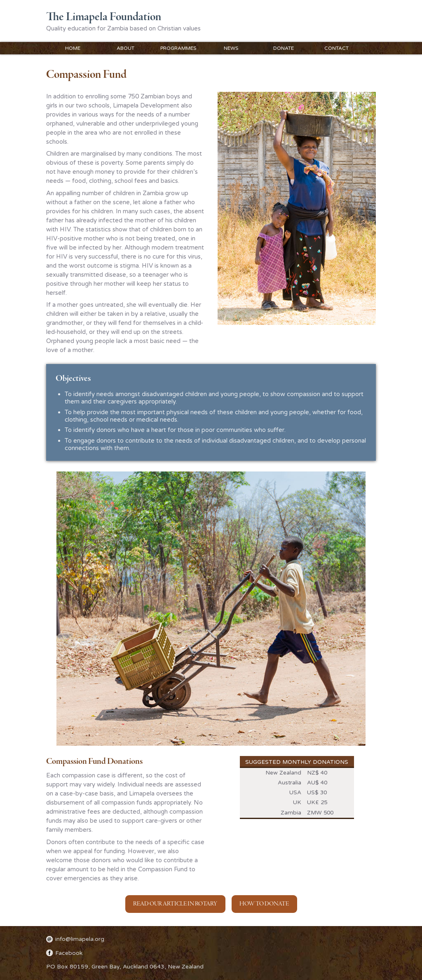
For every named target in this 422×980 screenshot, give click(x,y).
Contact (336, 48)
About (125, 48)
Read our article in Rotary (175, 904)
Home (73, 48)
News (231, 48)
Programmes (178, 48)
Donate (284, 48)
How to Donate (264, 904)
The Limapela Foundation (104, 17)
